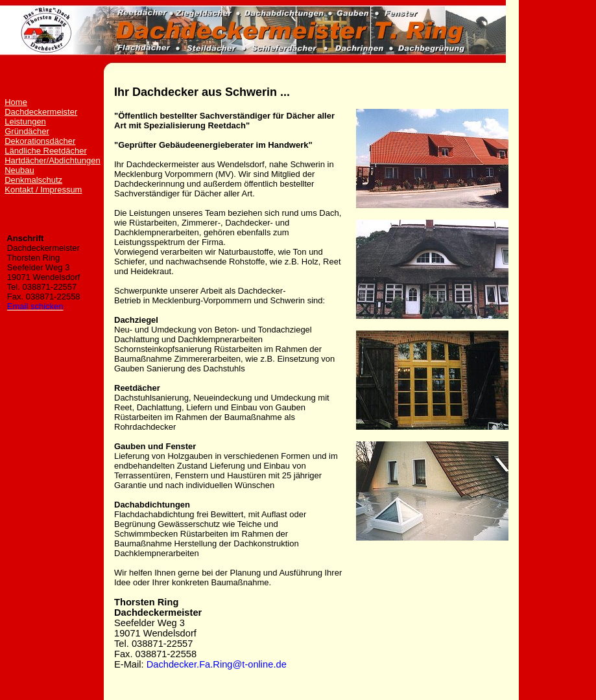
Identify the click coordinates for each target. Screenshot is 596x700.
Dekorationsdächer (40, 141)
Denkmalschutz (33, 180)
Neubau (19, 170)
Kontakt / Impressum (43, 190)
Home (16, 102)
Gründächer (27, 131)
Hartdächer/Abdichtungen (52, 160)
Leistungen (25, 122)
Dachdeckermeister (41, 112)
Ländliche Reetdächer (45, 151)
